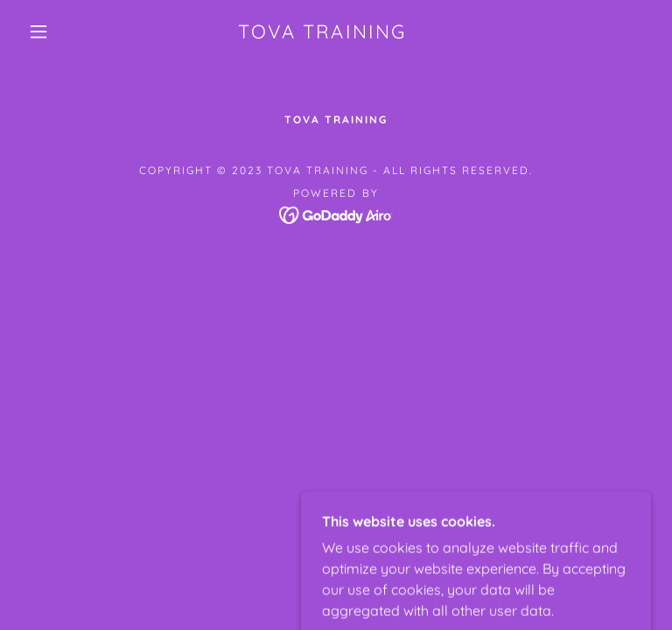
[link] (322, 33)
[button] (38, 31)
